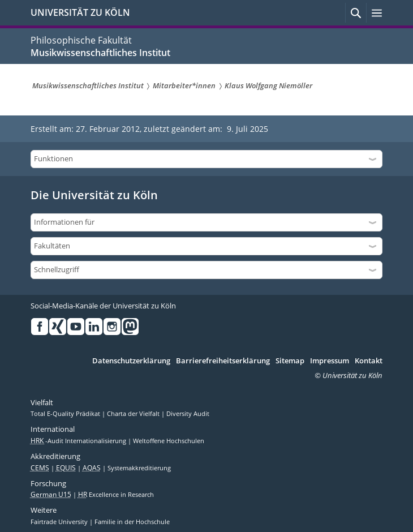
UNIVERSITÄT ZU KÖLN (80, 12)
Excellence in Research (116, 495)
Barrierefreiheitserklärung (223, 361)
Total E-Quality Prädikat (66, 414)
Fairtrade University (60, 522)
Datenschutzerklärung (131, 361)
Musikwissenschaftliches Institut (100, 53)
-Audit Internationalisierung (79, 441)
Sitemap (290, 361)
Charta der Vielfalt (134, 414)
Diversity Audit (188, 414)
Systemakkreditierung (139, 468)
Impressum (330, 361)
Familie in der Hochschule (132, 522)
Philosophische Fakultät (81, 40)
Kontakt (369, 361)
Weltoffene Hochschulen (169, 441)
